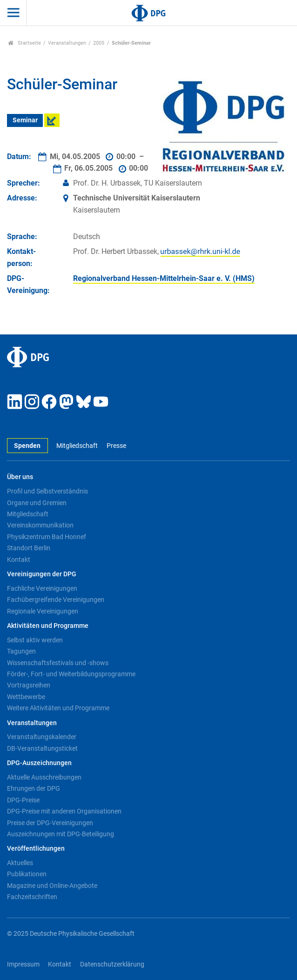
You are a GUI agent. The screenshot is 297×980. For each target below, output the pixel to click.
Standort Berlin (29, 548)
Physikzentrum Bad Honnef (47, 537)
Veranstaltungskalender (42, 737)
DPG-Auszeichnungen (39, 763)
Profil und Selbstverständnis (47, 491)
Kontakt (19, 560)
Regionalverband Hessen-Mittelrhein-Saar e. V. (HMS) (164, 278)
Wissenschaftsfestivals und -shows (58, 663)
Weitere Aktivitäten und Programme (58, 708)
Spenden (27, 446)
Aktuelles (20, 863)
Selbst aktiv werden (35, 640)
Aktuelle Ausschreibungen (44, 777)
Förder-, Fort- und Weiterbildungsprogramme (71, 674)
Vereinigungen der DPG (42, 574)
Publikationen (27, 874)
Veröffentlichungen (36, 849)
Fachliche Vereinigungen (42, 588)
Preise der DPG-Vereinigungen (50, 823)
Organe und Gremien (37, 503)
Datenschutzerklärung (112, 964)
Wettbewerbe (26, 697)
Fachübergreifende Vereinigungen (56, 600)
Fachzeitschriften (32, 897)
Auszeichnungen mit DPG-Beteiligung (61, 834)
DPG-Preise (23, 800)
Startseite (24, 43)
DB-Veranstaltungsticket (42, 748)
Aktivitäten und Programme (48, 626)
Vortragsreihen (29, 685)
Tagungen (21, 651)
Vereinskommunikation (40, 525)
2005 (99, 43)
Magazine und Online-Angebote (52, 886)
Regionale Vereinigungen (43, 611)
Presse (116, 446)
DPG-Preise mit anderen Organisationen (64, 811)
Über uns (20, 477)
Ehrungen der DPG (34, 788)
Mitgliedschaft (77, 446)
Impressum (23, 964)
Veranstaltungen (67, 43)
